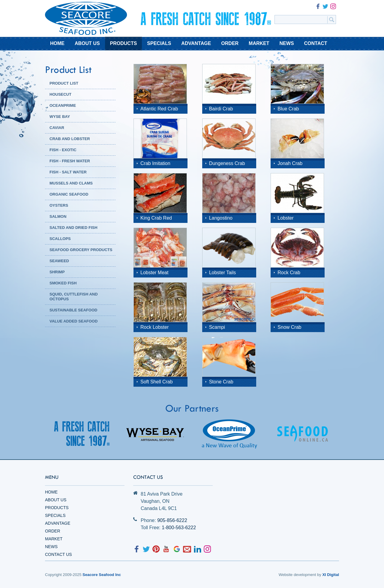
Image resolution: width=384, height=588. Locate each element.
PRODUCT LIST (64, 83)
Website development (297, 575)
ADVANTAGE (196, 43)
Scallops (60, 239)
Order (53, 531)
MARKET (259, 43)
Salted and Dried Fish (73, 228)
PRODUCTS (124, 43)
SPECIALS (159, 43)
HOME (57, 43)
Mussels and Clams (71, 183)
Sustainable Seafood (73, 310)
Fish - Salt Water (68, 172)
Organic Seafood (69, 194)
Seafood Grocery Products (81, 250)
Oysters (59, 205)
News (51, 547)
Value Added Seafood (73, 321)
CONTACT (316, 43)
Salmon (58, 216)
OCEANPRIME (63, 105)
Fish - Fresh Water (70, 161)
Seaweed (59, 261)
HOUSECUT (60, 94)
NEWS (287, 43)
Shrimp (57, 272)
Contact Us (58, 554)
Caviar (57, 128)
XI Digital (331, 575)
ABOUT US (87, 43)
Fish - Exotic (63, 150)
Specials (55, 515)
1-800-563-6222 (179, 528)
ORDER (230, 43)
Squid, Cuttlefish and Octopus (74, 297)
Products (57, 508)
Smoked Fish (63, 283)
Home (51, 492)
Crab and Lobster (70, 139)
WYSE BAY (60, 117)
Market (54, 539)
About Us (56, 500)
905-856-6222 (172, 520)
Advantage (58, 523)
